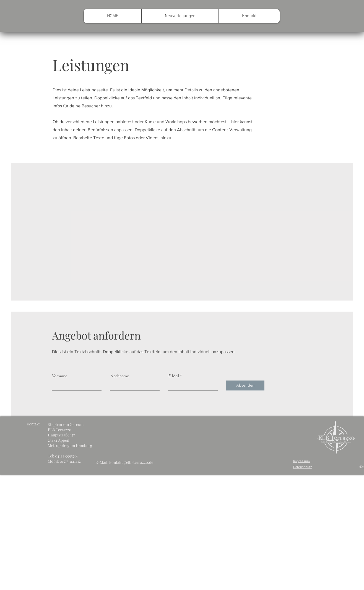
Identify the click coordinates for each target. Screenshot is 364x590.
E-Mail (174, 376)
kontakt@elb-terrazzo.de (131, 462)
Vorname (60, 376)
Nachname (120, 376)
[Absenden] (245, 385)
